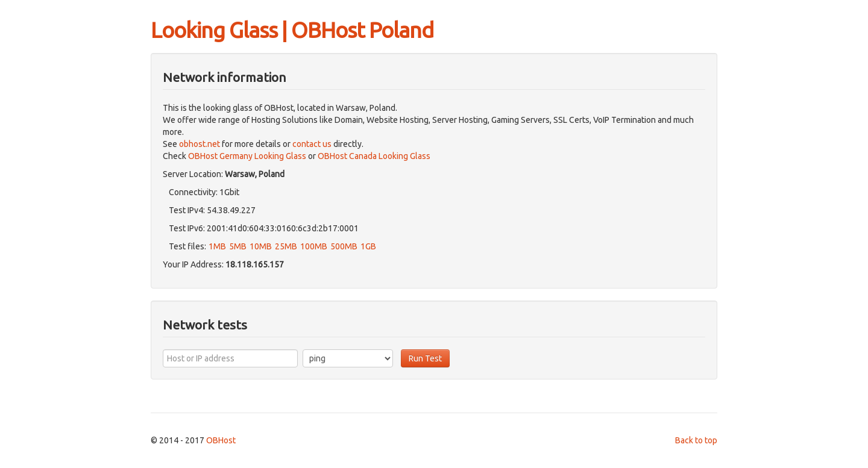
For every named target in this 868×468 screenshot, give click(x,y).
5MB (238, 246)
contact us (312, 144)
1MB (217, 246)
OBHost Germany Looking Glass (247, 156)
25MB (286, 246)
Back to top (696, 440)
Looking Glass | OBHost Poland (292, 30)
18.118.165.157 (255, 264)
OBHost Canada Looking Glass (374, 156)
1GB (368, 246)
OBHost (221, 440)
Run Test (425, 358)
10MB (261, 246)
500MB (344, 246)
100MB (314, 246)
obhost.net (200, 144)
